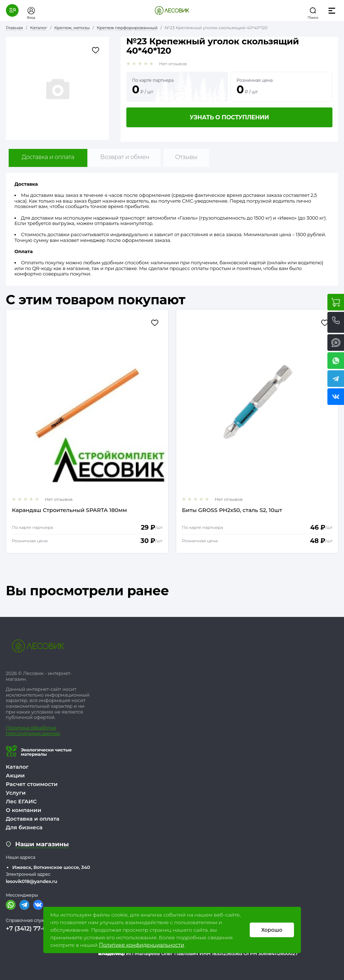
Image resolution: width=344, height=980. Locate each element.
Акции (15, 775)
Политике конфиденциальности (141, 945)
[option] (87, 431)
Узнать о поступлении (229, 117)
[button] (12, 10)
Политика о (20, 728)
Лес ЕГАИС (21, 801)
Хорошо (272, 930)
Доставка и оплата (48, 157)
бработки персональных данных (33, 730)
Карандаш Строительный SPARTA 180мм (69, 510)
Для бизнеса (24, 827)
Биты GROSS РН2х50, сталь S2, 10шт (232, 510)
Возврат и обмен (125, 157)
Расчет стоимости (32, 784)
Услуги (16, 793)
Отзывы (186, 157)
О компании (23, 810)
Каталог (17, 767)
